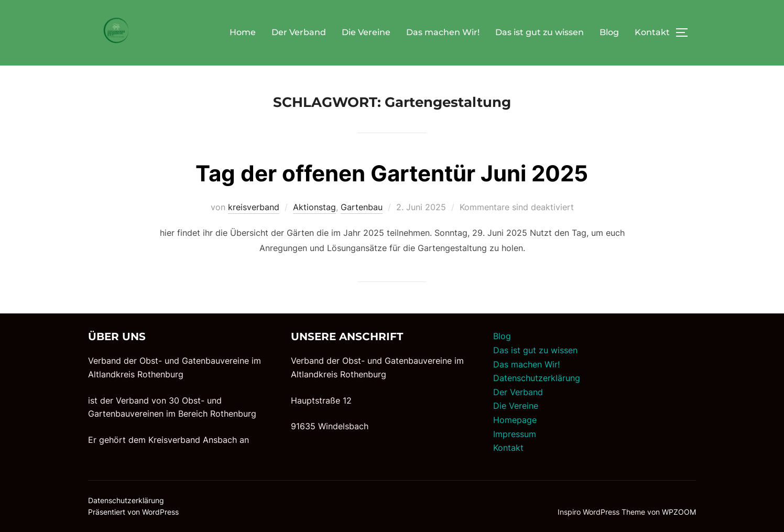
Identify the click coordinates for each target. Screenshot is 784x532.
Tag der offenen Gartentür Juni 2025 (392, 173)
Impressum (515, 434)
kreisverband (254, 207)
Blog (609, 32)
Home (243, 32)
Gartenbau (362, 207)
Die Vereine (366, 32)
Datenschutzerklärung (537, 378)
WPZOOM (679, 512)
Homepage (515, 420)
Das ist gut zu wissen (540, 32)
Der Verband (299, 32)
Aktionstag (314, 207)
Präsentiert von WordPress (133, 512)
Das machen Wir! (443, 32)
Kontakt (652, 32)
